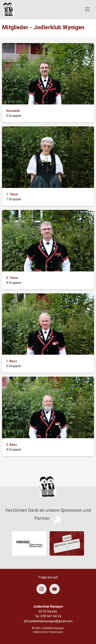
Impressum (56, 632)
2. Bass (12, 445)
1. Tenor (12, 194)
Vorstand (13, 111)
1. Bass (12, 361)
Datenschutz (41, 632)
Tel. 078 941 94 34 (48, 616)
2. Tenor (12, 278)
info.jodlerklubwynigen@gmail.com (48, 621)
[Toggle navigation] (87, 9)
